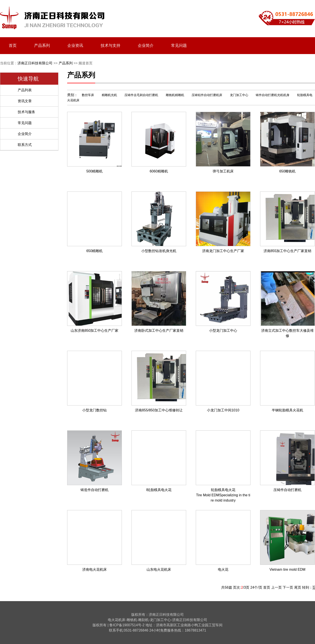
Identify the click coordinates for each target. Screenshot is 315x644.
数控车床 (88, 95)
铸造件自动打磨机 (94, 490)
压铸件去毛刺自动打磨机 (141, 95)
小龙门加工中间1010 (223, 410)
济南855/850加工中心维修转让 (159, 410)
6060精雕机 (159, 171)
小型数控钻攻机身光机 (159, 251)
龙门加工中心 (239, 95)
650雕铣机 (288, 171)
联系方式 (25, 145)
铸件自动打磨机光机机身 (273, 95)
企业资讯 (75, 46)
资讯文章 (25, 101)
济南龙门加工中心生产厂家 (223, 251)
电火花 (223, 569)
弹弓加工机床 (223, 171)
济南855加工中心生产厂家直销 (288, 251)
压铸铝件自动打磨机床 (207, 95)
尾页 (298, 587)
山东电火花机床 (159, 569)
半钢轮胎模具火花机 (287, 410)
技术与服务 (26, 112)
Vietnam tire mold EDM (287, 569)
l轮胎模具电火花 (159, 490)
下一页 (288, 587)
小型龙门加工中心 (223, 331)
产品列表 (25, 90)
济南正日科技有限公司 (35, 63)
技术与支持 (110, 46)
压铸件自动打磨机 (287, 490)
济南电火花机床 (94, 569)
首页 (13, 46)
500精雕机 (95, 171)
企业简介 (146, 46)
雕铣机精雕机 (175, 95)
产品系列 (42, 46)
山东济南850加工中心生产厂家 (95, 331)
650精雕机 (95, 251)
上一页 (276, 587)
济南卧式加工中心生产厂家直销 (159, 331)
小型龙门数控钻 (94, 410)
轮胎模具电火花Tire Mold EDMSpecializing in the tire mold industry (223, 495)
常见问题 (179, 46)
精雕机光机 (109, 95)
